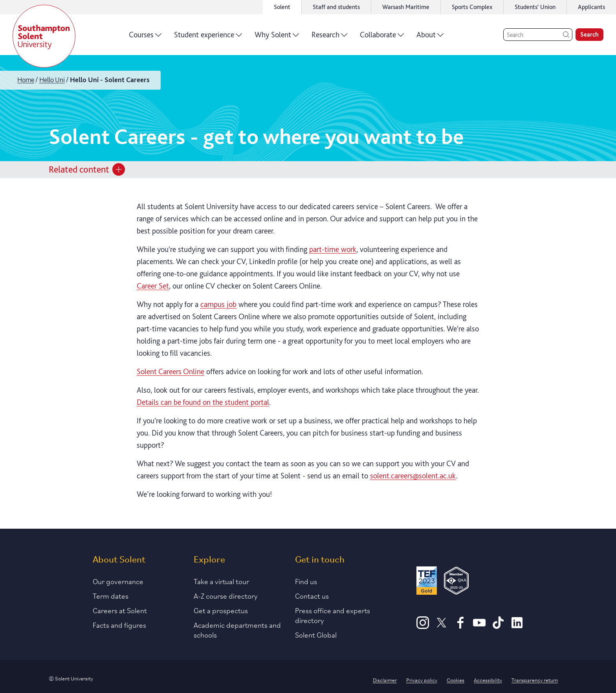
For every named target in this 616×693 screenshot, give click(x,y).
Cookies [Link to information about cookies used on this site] (456, 680)
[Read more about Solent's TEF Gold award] (427, 582)
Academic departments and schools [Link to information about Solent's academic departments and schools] (237, 630)
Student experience (208, 37)
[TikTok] (498, 626)
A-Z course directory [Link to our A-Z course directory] (226, 596)
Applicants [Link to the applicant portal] (591, 7)
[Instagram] (423, 626)
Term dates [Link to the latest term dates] (111, 596)
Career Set (153, 286)
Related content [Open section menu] (87, 169)
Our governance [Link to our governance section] (118, 581)
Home (26, 80)
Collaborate (382, 37)
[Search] (538, 35)
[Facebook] (460, 626)
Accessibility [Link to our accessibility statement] (488, 680)
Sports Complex (472, 7)
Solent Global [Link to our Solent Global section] (316, 634)
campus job (218, 304)
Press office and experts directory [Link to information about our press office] (333, 615)
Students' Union (535, 7)
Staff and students (336, 7)
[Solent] (44, 36)
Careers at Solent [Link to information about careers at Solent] (120, 610)
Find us (306, 581)
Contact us (312, 596)
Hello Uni (52, 80)
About (430, 37)
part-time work (333, 249)
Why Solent (277, 37)
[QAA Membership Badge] (456, 582)
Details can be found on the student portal (203, 402)
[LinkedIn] (517, 626)
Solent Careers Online (170, 371)
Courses (145, 37)
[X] (442, 626)
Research (329, 37)
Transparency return (535, 680)
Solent (282, 7)
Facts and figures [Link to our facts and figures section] (119, 625)
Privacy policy (422, 680)
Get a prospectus (221, 610)
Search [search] (589, 34)
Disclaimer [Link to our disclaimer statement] (385, 680)
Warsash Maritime (406, 7)
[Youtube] (479, 626)
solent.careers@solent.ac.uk (413, 476)
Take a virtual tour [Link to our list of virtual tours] (221, 581)
